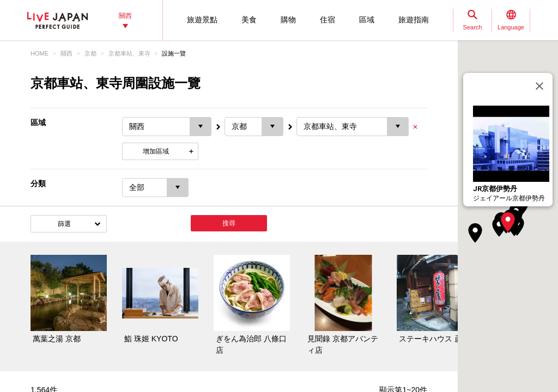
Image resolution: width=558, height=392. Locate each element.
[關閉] (539, 86)
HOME (40, 53)
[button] (508, 222)
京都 (90, 53)
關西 (66, 53)
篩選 (64, 224)
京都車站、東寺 (129, 53)
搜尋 (229, 223)
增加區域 (156, 151)
